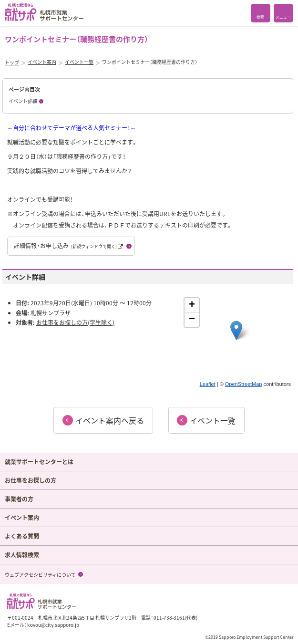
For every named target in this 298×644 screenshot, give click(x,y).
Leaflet (208, 384)
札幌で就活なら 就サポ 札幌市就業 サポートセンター (44, 12)
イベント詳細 (23, 101)
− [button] (192, 320)
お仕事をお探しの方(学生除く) (75, 322)
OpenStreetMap (244, 384)
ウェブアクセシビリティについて (40, 575)
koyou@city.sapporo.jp (53, 625)
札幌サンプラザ (51, 313)
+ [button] (192, 305)
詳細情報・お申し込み (68, 246)
